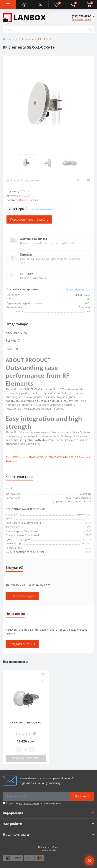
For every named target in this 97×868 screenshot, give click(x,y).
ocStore (55, 847)
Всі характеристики (78, 289)
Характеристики (17, 332)
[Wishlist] (77, 180)
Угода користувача (29, 803)
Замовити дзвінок (82, 19)
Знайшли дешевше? (43, 209)
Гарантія (26, 254)
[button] (40, 5)
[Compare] (89, 180)
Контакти (27, 273)
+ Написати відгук (22, 596)
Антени (13, 39)
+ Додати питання (22, 644)
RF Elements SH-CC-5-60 (26, 722)
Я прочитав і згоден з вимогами (34, 803)
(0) (37, 180)
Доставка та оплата (34, 239)
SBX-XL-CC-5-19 (58, 457)
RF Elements (82, 457)
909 (71, 457)
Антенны (11, 461)
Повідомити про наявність (29, 219)
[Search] (90, 30)
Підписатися (82, 796)
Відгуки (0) (13, 341)
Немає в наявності (26, 758)
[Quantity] (25, 749)
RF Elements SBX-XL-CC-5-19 (30, 457)
